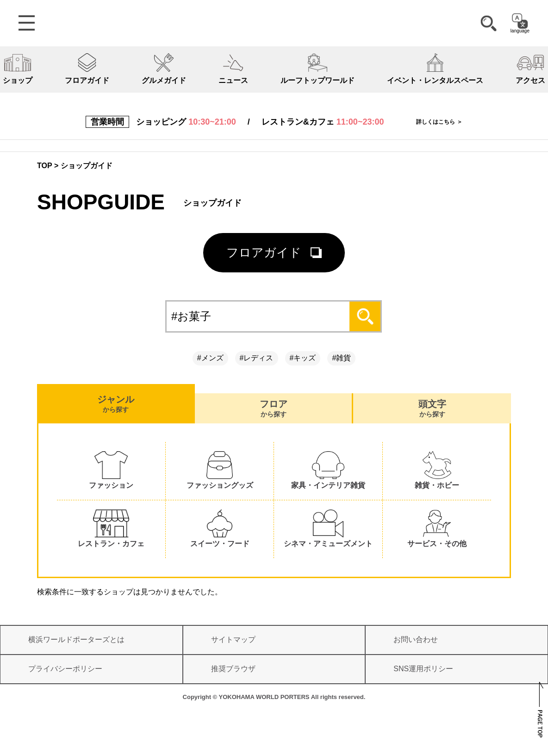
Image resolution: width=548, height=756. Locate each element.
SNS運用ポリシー (423, 669)
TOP (45, 166)
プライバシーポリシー (65, 669)
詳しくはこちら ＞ (439, 122)
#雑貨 (341, 358)
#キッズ (303, 358)
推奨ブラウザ (233, 669)
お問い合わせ (416, 639)
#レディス (257, 358)
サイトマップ (233, 639)
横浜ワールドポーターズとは (76, 639)
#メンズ (210, 358)
